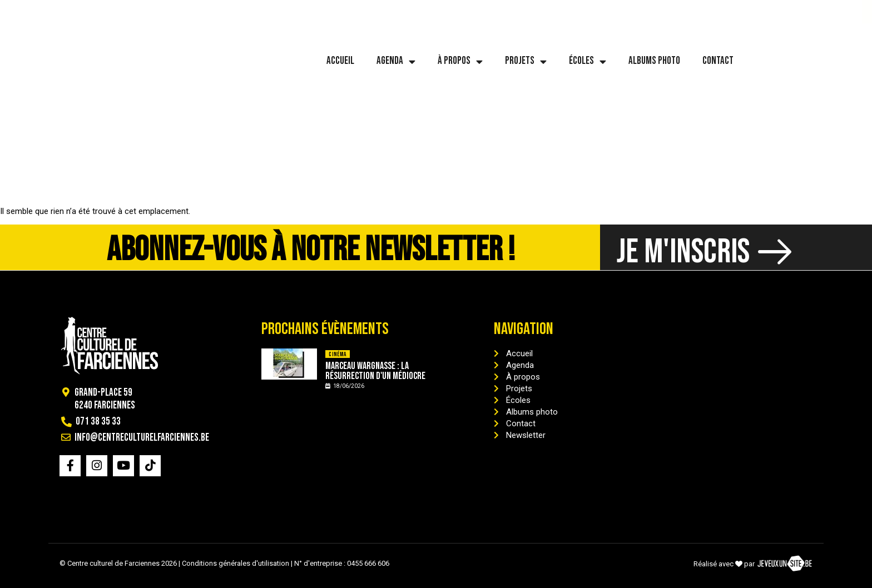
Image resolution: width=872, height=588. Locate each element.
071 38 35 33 (55, 11)
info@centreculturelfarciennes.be (171, 11)
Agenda (396, 61)
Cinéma (337, 354)
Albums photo (654, 61)
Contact (718, 61)
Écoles (588, 61)
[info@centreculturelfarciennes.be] (93, 12)
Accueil (340, 61)
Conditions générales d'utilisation (236, 563)
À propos (460, 61)
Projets (526, 61)
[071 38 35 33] (22, 12)
